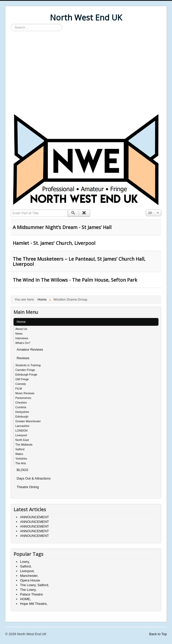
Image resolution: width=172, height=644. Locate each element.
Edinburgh (22, 417)
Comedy (21, 384)
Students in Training (28, 365)
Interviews (22, 338)
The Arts (21, 463)
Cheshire (21, 403)
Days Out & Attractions (34, 478)
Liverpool (21, 435)
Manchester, (29, 576)
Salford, (26, 566)
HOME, (26, 599)
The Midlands (24, 445)
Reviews (23, 358)
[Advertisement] (86, 73)
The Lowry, (28, 590)
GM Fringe (22, 379)
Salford (20, 449)
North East (22, 440)
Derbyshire (22, 412)
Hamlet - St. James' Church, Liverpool (54, 243)
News (19, 334)
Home (21, 322)
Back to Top (158, 634)
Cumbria (21, 407)
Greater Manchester (28, 421)
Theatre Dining (28, 487)
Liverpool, (27, 571)
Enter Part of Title (11, 210)
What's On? (23, 343)
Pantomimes (23, 398)
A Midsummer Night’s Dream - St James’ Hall (62, 227)
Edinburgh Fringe (26, 375)
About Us (21, 329)
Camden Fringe (25, 370)
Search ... (11, 24)
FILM (19, 389)
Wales (19, 454)
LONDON (21, 431)
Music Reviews (25, 393)
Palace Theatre (31, 594)
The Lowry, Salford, (35, 585)
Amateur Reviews (30, 349)
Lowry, (25, 562)
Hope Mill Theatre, (34, 604)
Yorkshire (21, 459)
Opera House (30, 580)
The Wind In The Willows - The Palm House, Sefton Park (75, 280)
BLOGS (22, 470)
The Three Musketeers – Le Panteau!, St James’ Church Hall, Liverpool (79, 261)
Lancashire (22, 426)
